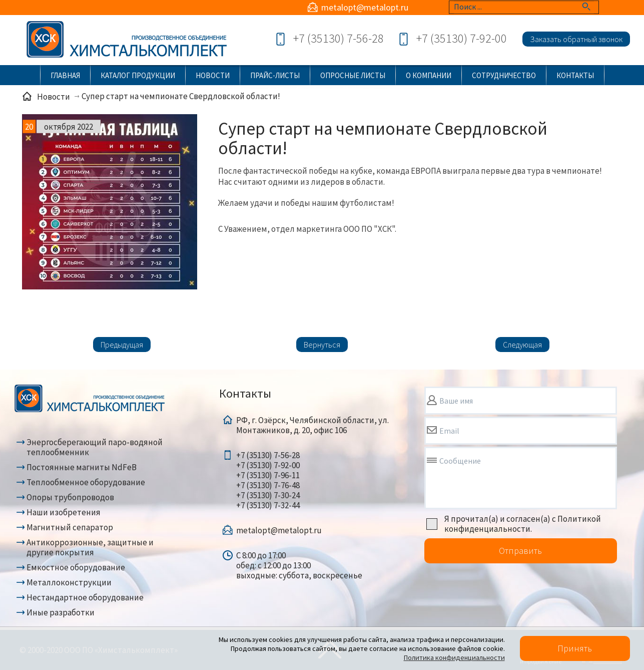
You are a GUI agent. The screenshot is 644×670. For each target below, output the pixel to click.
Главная (65, 75)
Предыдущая (122, 345)
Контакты (575, 75)
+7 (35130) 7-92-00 (462, 38)
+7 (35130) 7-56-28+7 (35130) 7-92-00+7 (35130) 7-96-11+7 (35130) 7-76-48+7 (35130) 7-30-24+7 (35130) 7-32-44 (268, 480)
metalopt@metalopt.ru (365, 7)
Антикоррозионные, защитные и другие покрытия (90, 547)
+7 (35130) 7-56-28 (339, 38)
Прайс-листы (275, 75)
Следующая (522, 345)
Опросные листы (353, 75)
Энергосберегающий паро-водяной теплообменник (95, 447)
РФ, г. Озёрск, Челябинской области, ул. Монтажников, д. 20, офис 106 (312, 425)
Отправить (520, 551)
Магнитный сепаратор (70, 527)
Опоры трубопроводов (70, 497)
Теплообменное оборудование (86, 482)
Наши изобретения (64, 512)
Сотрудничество (504, 75)
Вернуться (322, 345)
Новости (213, 75)
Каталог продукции (138, 75)
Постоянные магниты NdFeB (82, 467)
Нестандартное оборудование (85, 597)
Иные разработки (61, 612)
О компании (429, 75)
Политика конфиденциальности (454, 657)
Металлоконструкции (69, 582)
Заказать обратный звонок (576, 39)
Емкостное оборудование (76, 567)
